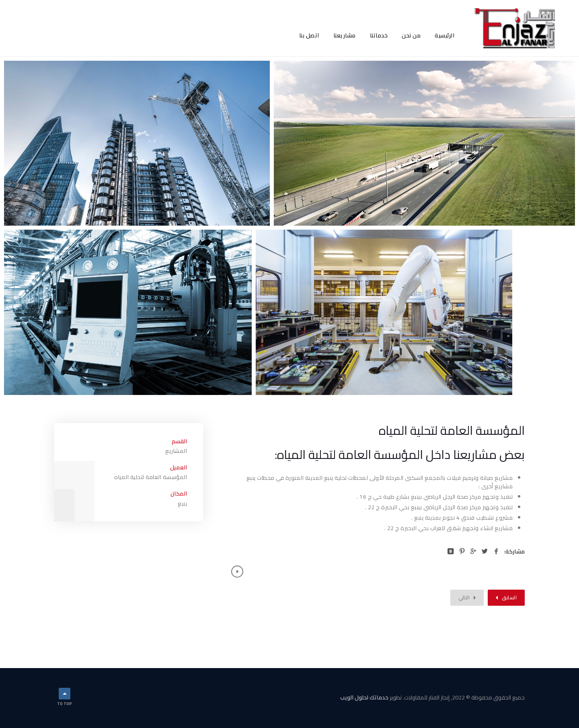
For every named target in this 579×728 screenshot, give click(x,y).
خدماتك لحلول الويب (364, 697)
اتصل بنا (309, 35)
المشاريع (176, 451)
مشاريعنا (345, 35)
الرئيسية (445, 35)
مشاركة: (514, 551)
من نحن (411, 35)
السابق (509, 597)
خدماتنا (379, 35)
